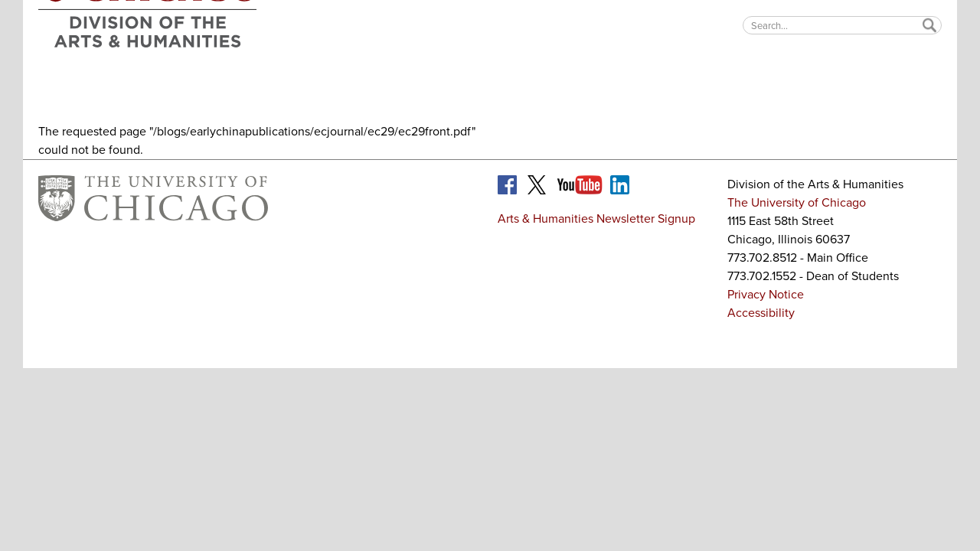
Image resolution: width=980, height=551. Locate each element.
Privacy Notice (766, 294)
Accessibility (761, 313)
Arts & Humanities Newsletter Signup (596, 218)
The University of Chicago (797, 202)
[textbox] (842, 25)
